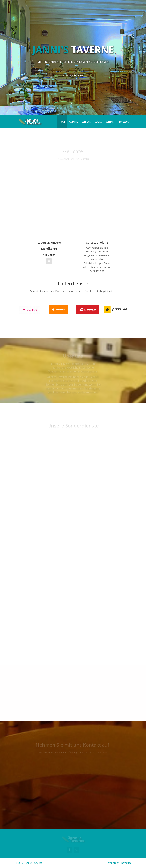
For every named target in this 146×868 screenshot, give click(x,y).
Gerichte (74, 122)
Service (98, 122)
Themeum (125, 863)
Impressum (124, 122)
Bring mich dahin (73, 75)
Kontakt (110, 122)
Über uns (86, 122)
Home (63, 122)
